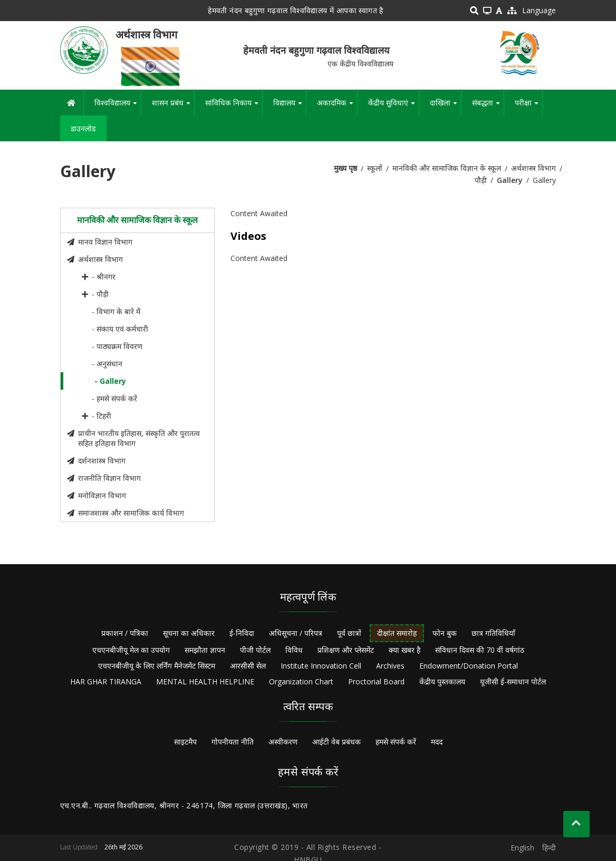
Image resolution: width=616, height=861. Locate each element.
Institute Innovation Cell (321, 666)
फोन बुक (445, 633)
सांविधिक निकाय (234, 107)
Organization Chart (301, 681)
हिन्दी (549, 848)
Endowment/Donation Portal (469, 666)
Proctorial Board (376, 681)
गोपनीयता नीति (233, 742)
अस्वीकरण (283, 742)
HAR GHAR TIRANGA (106, 681)
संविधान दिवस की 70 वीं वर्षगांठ (480, 650)
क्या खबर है (405, 650)
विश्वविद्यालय (118, 107)
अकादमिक (337, 107)
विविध (294, 650)
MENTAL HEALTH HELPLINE (205, 681)
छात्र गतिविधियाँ (493, 633)
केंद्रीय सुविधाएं (393, 107)
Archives (390, 666)
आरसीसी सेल (248, 666)
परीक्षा (528, 107)
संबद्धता (488, 107)
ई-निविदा (242, 633)
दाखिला (445, 107)
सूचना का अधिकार (189, 633)
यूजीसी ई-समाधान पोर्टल (513, 681)
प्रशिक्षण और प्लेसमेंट (346, 650)
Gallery (510, 180)
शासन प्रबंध (173, 107)
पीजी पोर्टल (255, 650)
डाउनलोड (83, 128)
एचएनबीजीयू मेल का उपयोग (131, 650)
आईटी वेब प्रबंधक (336, 742)
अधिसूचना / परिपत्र (296, 633)
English (522, 848)
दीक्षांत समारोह (397, 633)
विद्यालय (290, 107)
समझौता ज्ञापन (205, 650)
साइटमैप (185, 742)
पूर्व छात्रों (349, 633)
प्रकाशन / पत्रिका (125, 633)
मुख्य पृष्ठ (345, 168)
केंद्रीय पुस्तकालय (442, 681)
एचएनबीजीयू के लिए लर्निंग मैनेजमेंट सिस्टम (157, 666)
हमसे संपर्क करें (396, 742)
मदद (437, 742)
